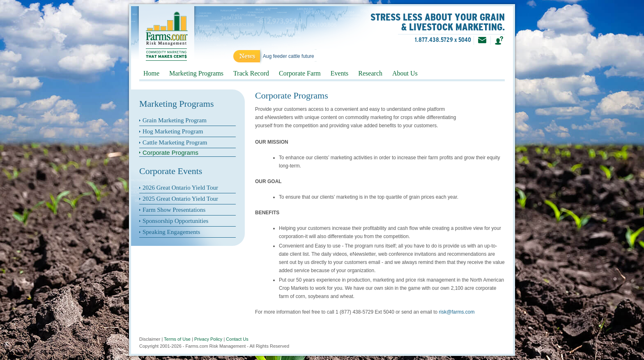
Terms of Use (177, 339)
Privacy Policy (208, 339)
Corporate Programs (170, 152)
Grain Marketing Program (175, 120)
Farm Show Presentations (174, 210)
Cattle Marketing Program (175, 142)
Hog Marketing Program (173, 131)
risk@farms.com (457, 312)
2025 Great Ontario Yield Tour (180, 199)
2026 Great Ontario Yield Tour (180, 188)
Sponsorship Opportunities (175, 221)
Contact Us (237, 339)
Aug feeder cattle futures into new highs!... (309, 56)
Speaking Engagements (171, 232)
